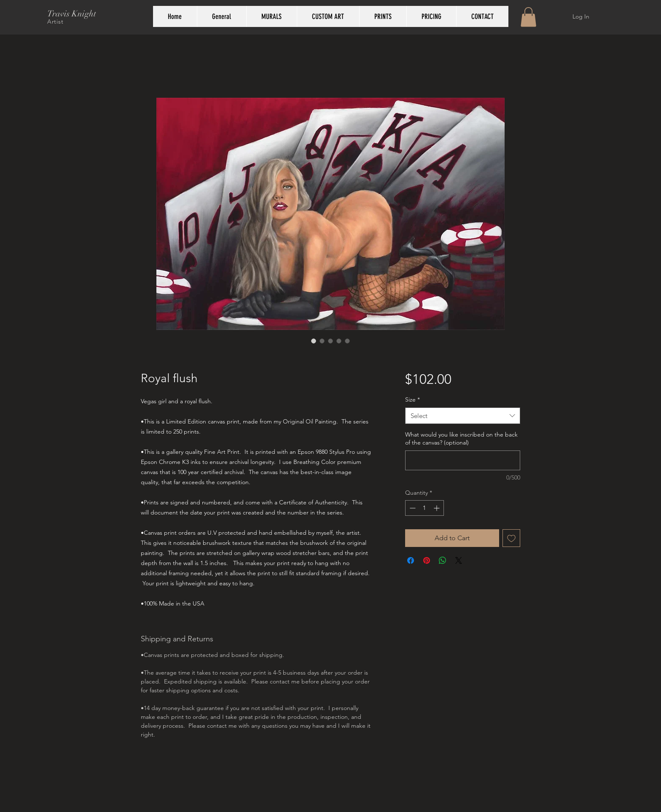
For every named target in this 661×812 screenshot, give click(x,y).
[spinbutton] (425, 508)
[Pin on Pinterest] (427, 560)
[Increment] (437, 508)
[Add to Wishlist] (511, 538)
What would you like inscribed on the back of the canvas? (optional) (461, 439)
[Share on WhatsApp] (443, 560)
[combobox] (463, 416)
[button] (528, 17)
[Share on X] (459, 560)
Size (412, 399)
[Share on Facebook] (411, 560)
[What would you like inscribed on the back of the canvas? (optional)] (463, 460)
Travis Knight (72, 14)
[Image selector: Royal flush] (314, 341)
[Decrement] (412, 508)
